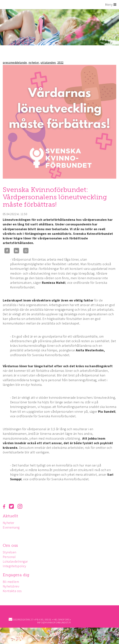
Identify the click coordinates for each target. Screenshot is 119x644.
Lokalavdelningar (15, 561)
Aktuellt (10, 516)
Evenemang (11, 527)
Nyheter (9, 523)
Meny (111, 5)
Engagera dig (16, 575)
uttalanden (48, 62)
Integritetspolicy (15, 566)
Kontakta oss (12, 591)
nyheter (34, 62)
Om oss (10, 545)
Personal (9, 557)
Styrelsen (10, 552)
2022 (60, 62)
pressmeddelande (15, 62)
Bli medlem (11, 582)
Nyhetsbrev (11, 586)
